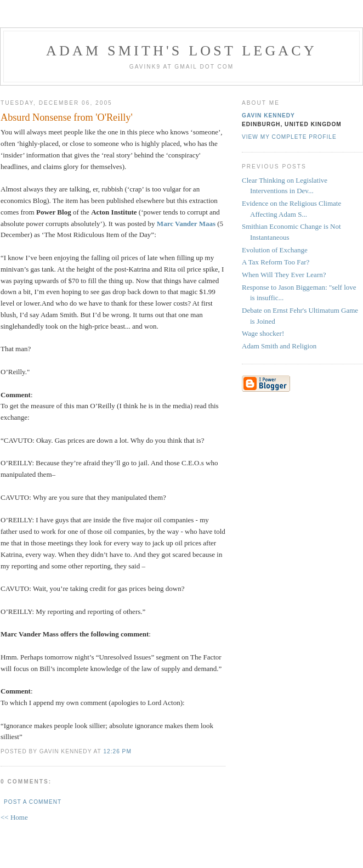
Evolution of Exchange (275, 250)
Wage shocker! (263, 333)
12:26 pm (117, 751)
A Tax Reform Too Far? (276, 262)
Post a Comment (33, 802)
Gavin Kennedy (268, 115)
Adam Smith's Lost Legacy (181, 51)
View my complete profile (289, 137)
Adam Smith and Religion (279, 346)
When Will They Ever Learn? (284, 275)
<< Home (14, 817)
